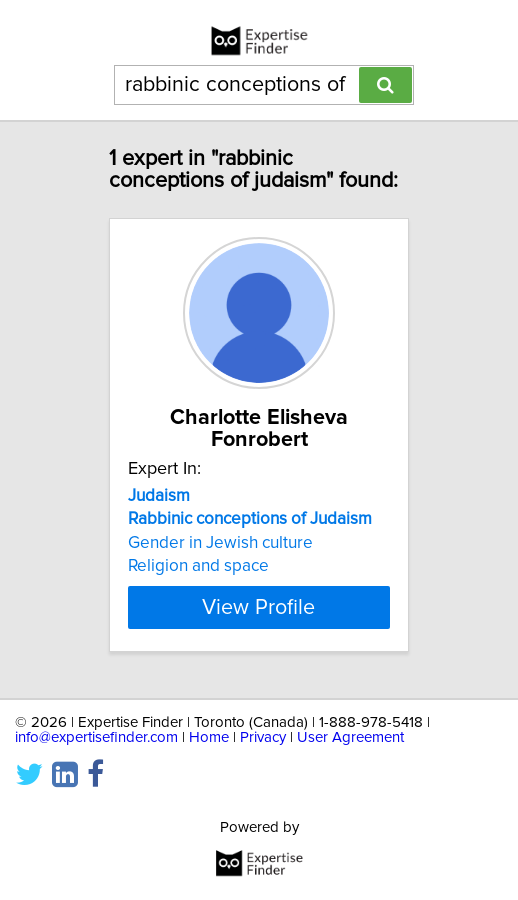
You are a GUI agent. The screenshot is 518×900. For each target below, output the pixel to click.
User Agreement (350, 737)
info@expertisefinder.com (96, 737)
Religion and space (198, 566)
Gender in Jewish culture (220, 543)
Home (209, 737)
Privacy (263, 737)
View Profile (258, 607)
